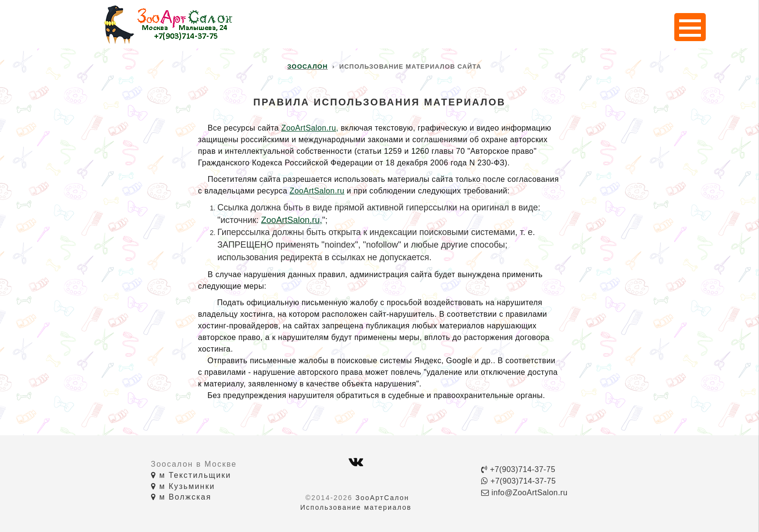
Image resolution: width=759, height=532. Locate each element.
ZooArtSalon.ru (317, 191)
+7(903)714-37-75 (518, 469)
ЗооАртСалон (382, 498)
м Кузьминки (183, 486)
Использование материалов (356, 507)
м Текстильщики (191, 475)
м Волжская (181, 497)
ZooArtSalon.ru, (310, 128)
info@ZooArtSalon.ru (524, 493)
